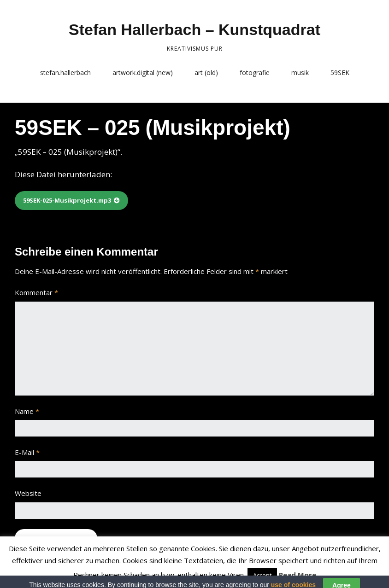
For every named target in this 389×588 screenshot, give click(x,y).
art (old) (206, 73)
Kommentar (36, 292)
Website (28, 493)
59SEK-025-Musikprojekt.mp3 (67, 200)
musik (300, 73)
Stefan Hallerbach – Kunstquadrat (194, 29)
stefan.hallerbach (65, 73)
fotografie (255, 73)
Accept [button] (262, 575)
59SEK (340, 73)
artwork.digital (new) (143, 73)
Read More (298, 575)
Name (27, 411)
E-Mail (27, 452)
